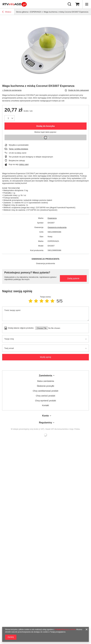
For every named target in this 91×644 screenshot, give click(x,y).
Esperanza (52, 218)
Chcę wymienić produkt (46, 401)
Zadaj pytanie (73, 278)
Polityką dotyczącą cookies (65, 629)
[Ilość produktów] (8, 118)
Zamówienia (45, 376)
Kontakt (45, 405)
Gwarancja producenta (57, 227)
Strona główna (22, 12)
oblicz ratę (24, 164)
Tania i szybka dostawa (18, 149)
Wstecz (7, 12)
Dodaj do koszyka (46, 126)
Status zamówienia (45, 381)
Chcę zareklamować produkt (46, 391)
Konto (45, 416)
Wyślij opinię (45, 357)
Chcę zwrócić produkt (45, 396)
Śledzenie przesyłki (45, 386)
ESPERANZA (36, 12)
